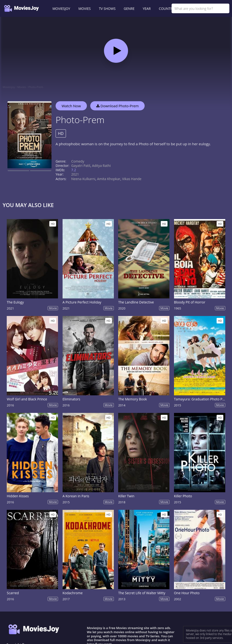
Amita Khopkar (109, 179)
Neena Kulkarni (83, 179)
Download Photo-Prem (118, 106)
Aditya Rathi (101, 166)
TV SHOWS (107, 9)
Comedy (78, 161)
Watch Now (71, 106)
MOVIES (85, 9)
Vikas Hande (132, 179)
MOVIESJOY (61, 9)
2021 (75, 174)
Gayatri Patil (81, 166)
